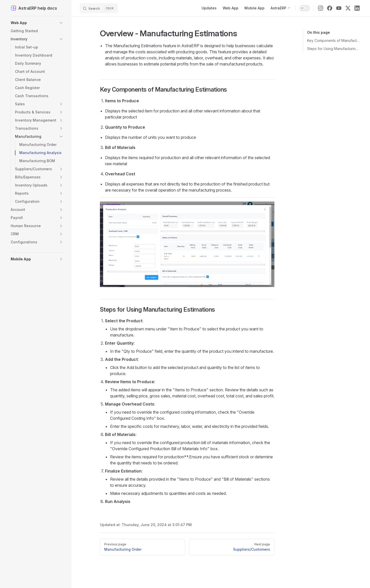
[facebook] (330, 8)
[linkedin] (357, 8)
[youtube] (339, 8)
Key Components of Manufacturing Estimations (333, 40)
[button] (37, 23)
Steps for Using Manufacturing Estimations (333, 49)
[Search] (99, 8)
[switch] (305, 8)
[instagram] (321, 8)
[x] (348, 8)
